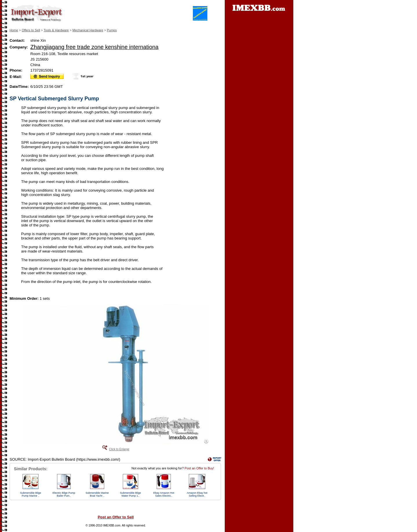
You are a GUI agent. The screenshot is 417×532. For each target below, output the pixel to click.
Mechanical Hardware (88, 30)
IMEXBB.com (112, 525)
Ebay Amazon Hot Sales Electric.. (164, 494)
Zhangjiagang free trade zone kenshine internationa (94, 47)
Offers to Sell (31, 30)
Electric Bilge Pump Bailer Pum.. (64, 494)
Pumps (112, 30)
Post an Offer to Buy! (199, 468)
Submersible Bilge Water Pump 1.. (130, 494)
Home (14, 30)
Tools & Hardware (56, 30)
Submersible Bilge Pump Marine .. (31, 494)
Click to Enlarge (119, 449)
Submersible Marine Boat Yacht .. (97, 494)
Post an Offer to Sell (116, 517)
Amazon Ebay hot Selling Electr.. (197, 494)
